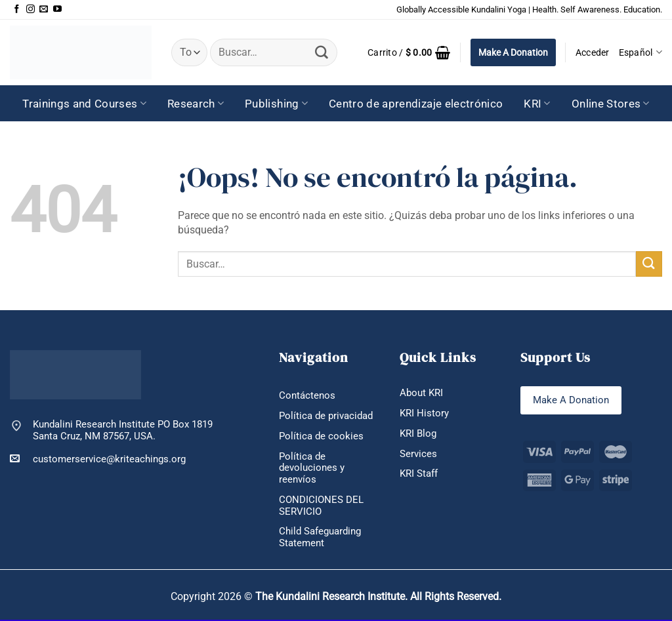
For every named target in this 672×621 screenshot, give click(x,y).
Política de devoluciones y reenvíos (312, 468)
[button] (409, 52)
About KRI (421, 393)
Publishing (276, 104)
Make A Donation (513, 52)
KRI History (424, 413)
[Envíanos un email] (44, 10)
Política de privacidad (326, 416)
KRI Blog (418, 433)
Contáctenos (307, 395)
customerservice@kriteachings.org (98, 459)
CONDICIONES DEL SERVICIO (321, 506)
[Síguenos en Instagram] (31, 10)
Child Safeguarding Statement (320, 538)
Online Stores (611, 104)
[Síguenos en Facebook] (17, 10)
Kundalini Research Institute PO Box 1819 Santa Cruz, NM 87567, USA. (123, 431)
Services (418, 454)
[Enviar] (322, 52)
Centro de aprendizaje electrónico (416, 104)
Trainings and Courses (84, 104)
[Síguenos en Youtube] (57, 10)
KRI (537, 104)
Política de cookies (321, 436)
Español (640, 52)
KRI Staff (419, 474)
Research (196, 104)
